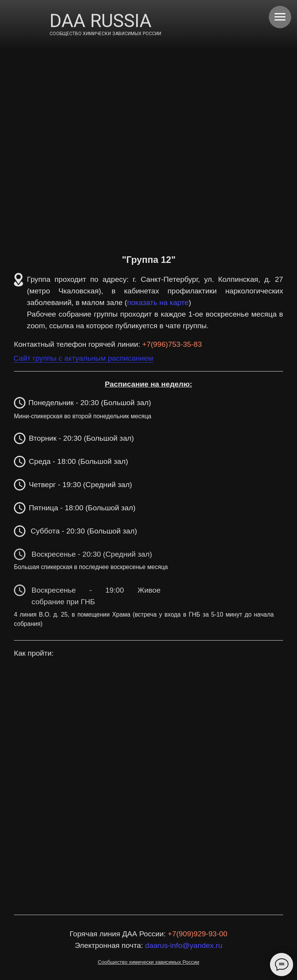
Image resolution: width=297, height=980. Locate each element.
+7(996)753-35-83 (172, 344)
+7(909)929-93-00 (198, 934)
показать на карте (158, 303)
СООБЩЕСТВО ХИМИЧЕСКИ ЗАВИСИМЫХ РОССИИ (105, 34)
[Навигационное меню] (280, 17)
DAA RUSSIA (101, 21)
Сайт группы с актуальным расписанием (83, 358)
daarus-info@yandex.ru (184, 945)
